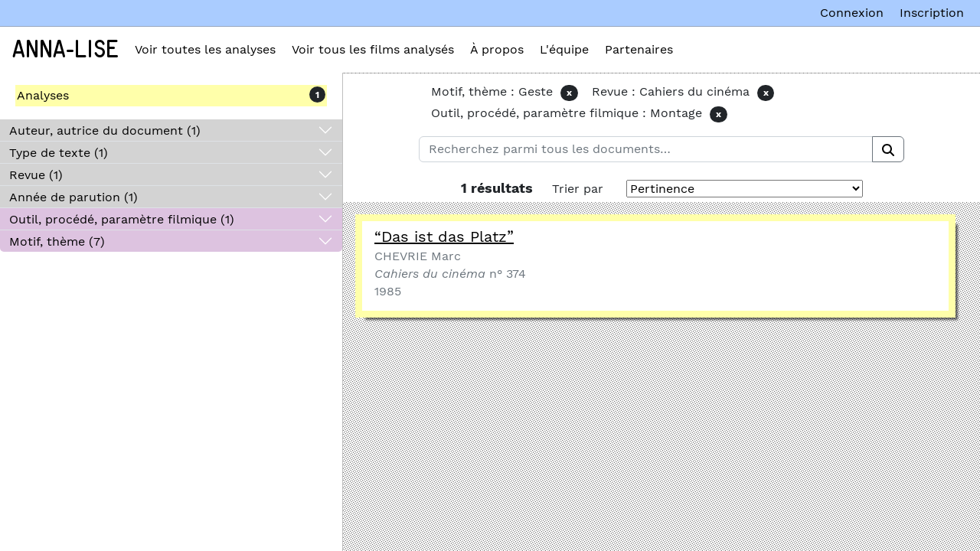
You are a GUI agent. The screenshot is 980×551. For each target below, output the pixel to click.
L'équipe (564, 49)
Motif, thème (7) (57, 241)
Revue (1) (36, 175)
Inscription (932, 13)
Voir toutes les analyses (205, 49)
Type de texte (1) (59, 153)
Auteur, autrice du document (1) (105, 130)
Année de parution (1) (73, 197)
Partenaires (639, 49)
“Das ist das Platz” (444, 236)
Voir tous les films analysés (373, 49)
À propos (497, 49)
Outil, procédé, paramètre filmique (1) (122, 219)
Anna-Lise (65, 50)
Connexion (852, 13)
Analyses (43, 95)
